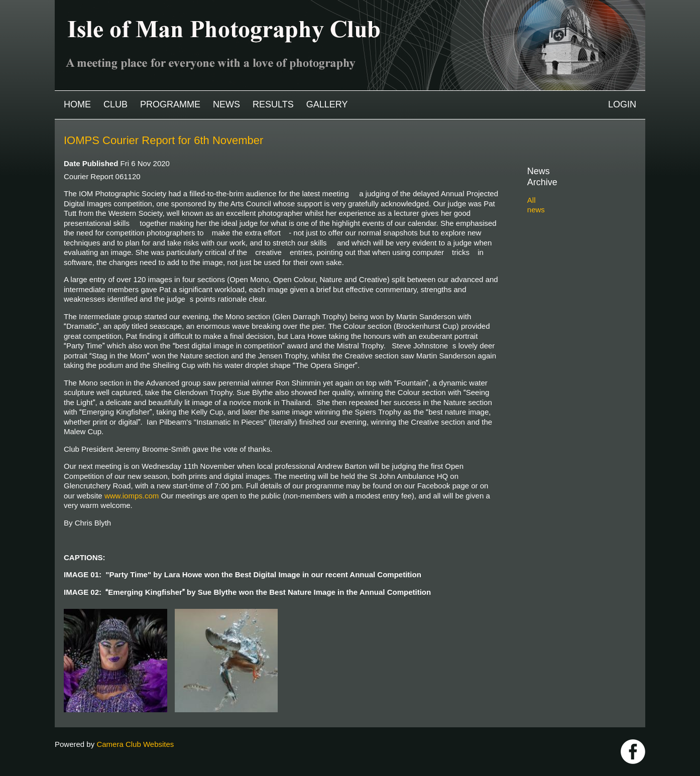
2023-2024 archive (569, 230)
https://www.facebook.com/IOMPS (633, 752)
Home (77, 104)
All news (541, 189)
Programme (170, 104)
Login (622, 104)
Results (273, 104)
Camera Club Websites (135, 744)
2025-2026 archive (569, 207)
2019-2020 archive (569, 276)
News (226, 104)
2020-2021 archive (569, 265)
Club (115, 104)
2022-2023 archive (569, 242)
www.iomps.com (132, 496)
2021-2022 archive (569, 253)
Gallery (327, 104)
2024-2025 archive (569, 218)
